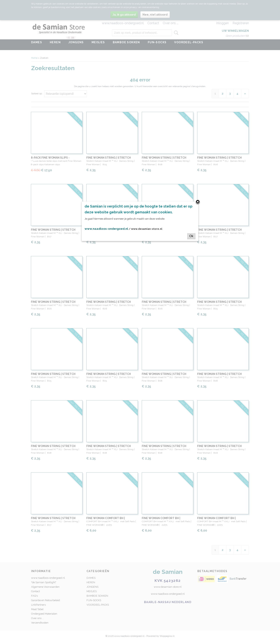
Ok (191, 236)
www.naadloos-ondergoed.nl (106, 229)
